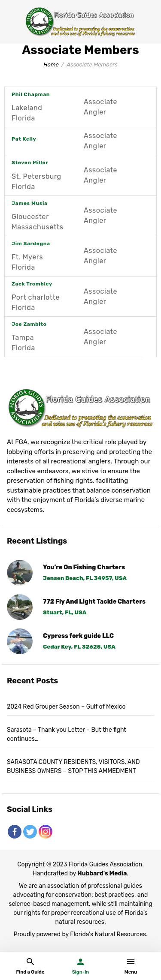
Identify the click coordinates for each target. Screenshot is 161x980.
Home (51, 65)
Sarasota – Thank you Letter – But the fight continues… (67, 734)
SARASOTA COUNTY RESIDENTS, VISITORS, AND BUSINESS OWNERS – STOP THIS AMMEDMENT (73, 767)
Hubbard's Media (102, 873)
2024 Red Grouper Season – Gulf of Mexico (66, 707)
